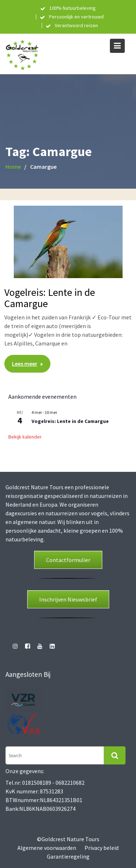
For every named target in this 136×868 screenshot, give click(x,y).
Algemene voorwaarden (47, 848)
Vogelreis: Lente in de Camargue (50, 298)
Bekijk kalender (25, 437)
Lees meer (25, 364)
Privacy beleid (102, 848)
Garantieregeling (68, 856)
